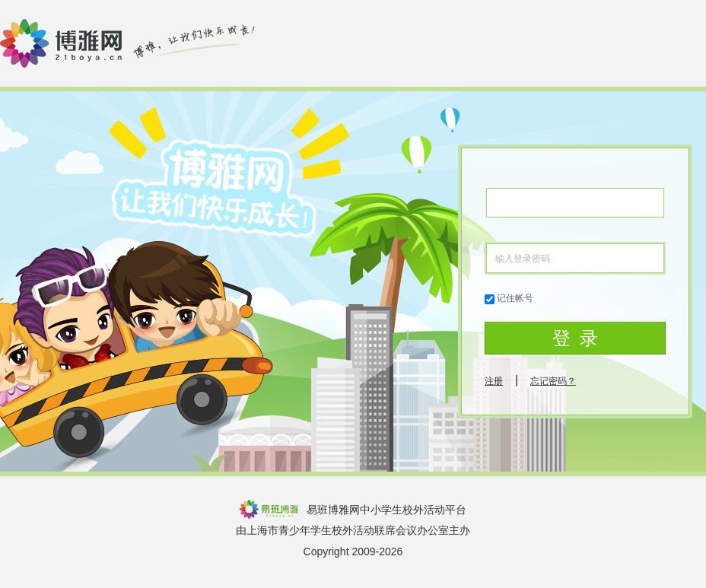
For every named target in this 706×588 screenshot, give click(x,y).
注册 (494, 381)
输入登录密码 (523, 259)
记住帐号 (515, 298)
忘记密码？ (553, 381)
